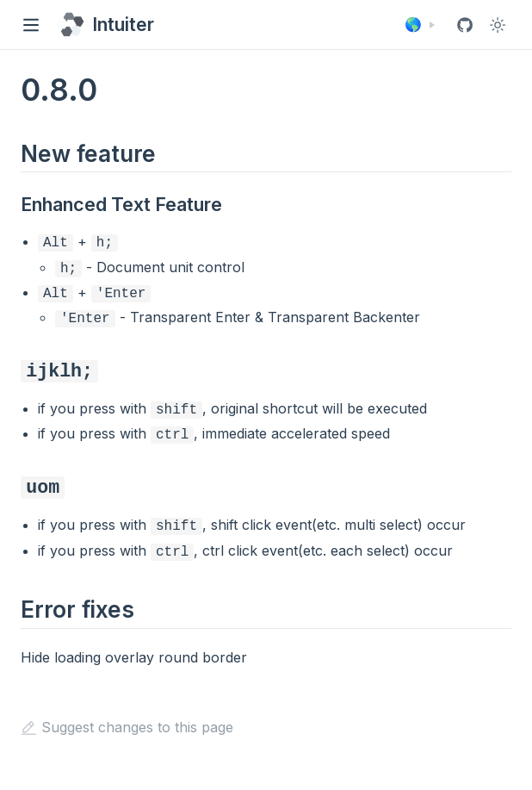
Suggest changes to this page (127, 712)
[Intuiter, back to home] (105, 25)
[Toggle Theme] (498, 25)
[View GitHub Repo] (465, 25)
